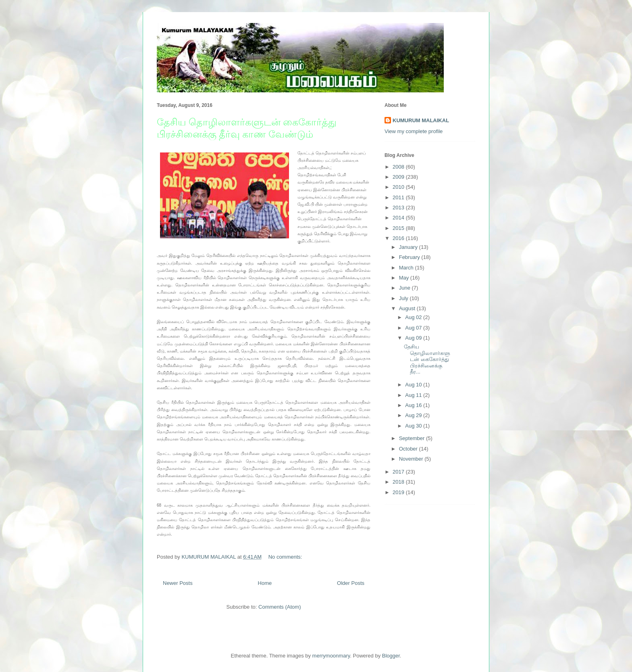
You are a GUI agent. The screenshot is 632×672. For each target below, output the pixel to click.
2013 (399, 208)
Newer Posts (178, 583)
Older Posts (351, 583)
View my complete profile (414, 131)
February (410, 257)
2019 (399, 492)
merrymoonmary (331, 656)
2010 (399, 187)
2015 (399, 228)
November (412, 459)
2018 (399, 482)
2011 (399, 197)
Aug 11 (414, 395)
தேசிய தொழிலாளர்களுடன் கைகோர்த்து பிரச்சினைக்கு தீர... (427, 359)
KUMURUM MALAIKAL (421, 120)
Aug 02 (414, 317)
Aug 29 (414, 415)
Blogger (391, 656)
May (405, 278)
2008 (399, 167)
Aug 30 (414, 426)
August (408, 308)
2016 (399, 238)
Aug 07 (414, 328)
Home (265, 583)
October (409, 449)
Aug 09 (414, 338)
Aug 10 (414, 385)
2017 (399, 472)
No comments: (286, 557)
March (407, 268)
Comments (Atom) (280, 607)
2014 (399, 218)
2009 (399, 177)
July (404, 298)
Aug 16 (414, 405)
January (409, 247)
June (405, 288)
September (413, 438)
